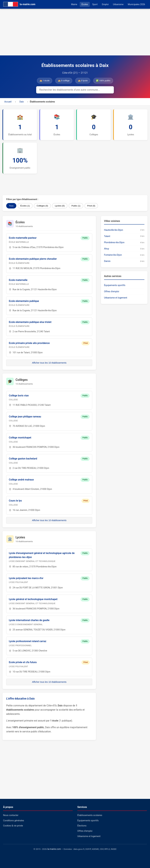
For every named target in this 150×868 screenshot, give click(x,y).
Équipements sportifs (115, 285)
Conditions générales (14, 821)
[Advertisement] (75, 32)
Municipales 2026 (136, 4)
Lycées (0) (60, 206)
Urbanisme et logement (116, 298)
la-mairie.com (54, 849)
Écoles (85, 4)
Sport (95, 4)
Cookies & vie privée (13, 826)
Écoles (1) (25, 206)
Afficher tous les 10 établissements (49, 363)
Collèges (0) (42, 206)
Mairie (74, 4)
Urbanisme (118, 4)
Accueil (8, 102)
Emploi (105, 4)
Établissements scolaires (90, 815)
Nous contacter (11, 815)
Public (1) (76, 206)
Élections (82, 826)
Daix (22, 102)
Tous (11, 206)
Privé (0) (91, 206)
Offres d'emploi (112, 292)
